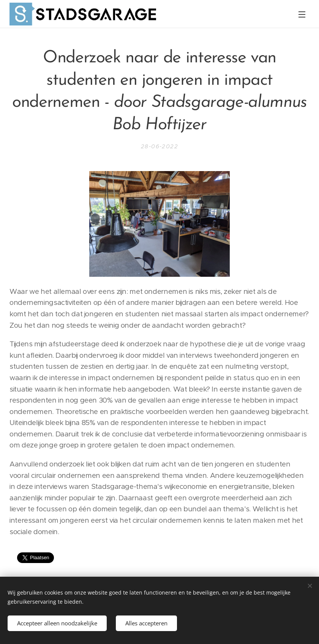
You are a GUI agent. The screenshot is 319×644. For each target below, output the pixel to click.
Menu (302, 14)
